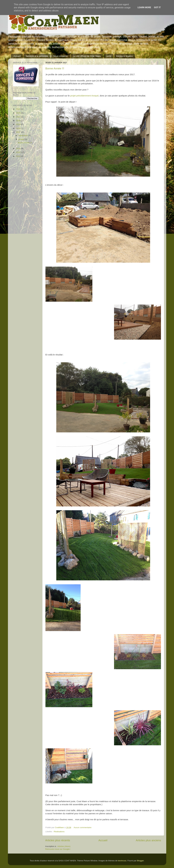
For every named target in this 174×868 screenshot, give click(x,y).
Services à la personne (37, 56)
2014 (18, 156)
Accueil (17, 56)
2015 (18, 152)
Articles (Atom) (64, 846)
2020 (18, 121)
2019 (18, 124)
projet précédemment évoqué (85, 96)
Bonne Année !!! (55, 69)
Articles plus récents (58, 840)
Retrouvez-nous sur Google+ (58, 849)
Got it (157, 7)
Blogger (140, 861)
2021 (18, 117)
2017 (18, 132)
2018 (18, 128)
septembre (23, 135)
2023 (18, 113)
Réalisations (59, 832)
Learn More (144, 7)
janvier (22, 139)
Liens (108, 56)
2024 (18, 109)
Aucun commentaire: (83, 827)
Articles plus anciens (148, 840)
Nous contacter (61, 56)
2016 (18, 148)
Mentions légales (125, 56)
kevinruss (122, 861)
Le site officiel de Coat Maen (87, 56)
